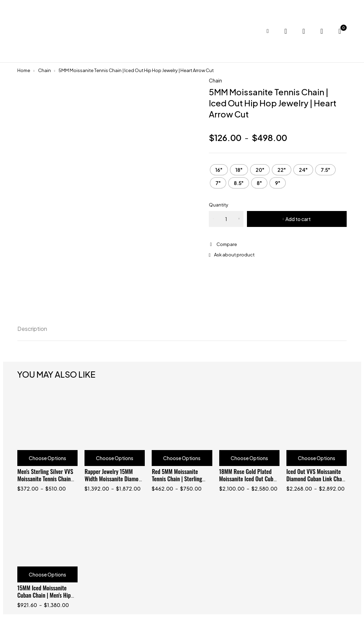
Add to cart (298, 219)
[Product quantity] (226, 219)
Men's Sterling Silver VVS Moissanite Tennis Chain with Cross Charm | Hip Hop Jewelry (45, 482)
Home (24, 70)
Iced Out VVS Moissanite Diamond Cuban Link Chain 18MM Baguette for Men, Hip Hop (316, 482)
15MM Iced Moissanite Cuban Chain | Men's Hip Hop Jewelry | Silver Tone (45, 595)
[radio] (219, 170)
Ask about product (234, 255)
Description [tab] (32, 329)
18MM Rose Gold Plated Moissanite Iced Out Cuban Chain (249, 479)
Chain (45, 70)
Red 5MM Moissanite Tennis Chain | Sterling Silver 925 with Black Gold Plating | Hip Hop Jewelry (181, 482)
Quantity (219, 205)
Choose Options (47, 458)
